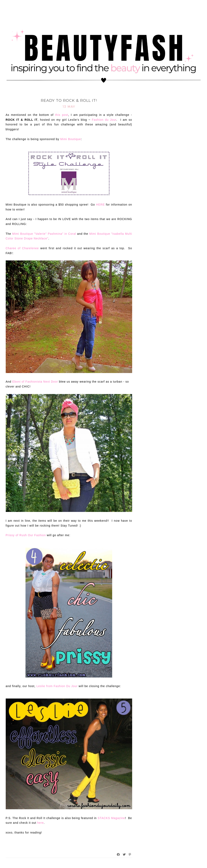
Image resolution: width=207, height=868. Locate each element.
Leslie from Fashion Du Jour (57, 686)
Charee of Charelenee (22, 248)
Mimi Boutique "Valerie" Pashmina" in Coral (44, 234)
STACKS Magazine (111, 818)
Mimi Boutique (71, 139)
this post (62, 115)
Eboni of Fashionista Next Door (35, 382)
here (40, 823)
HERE (100, 205)
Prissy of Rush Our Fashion (26, 535)
